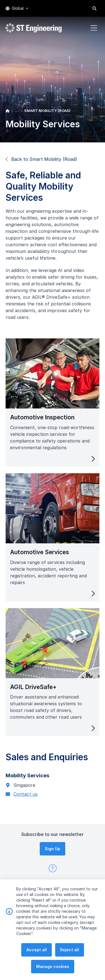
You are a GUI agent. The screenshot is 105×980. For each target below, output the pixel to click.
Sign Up (53, 849)
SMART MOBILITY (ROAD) (47, 111)
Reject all (70, 950)
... (17, 111)
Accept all (37, 950)
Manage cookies (53, 966)
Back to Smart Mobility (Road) (41, 159)
